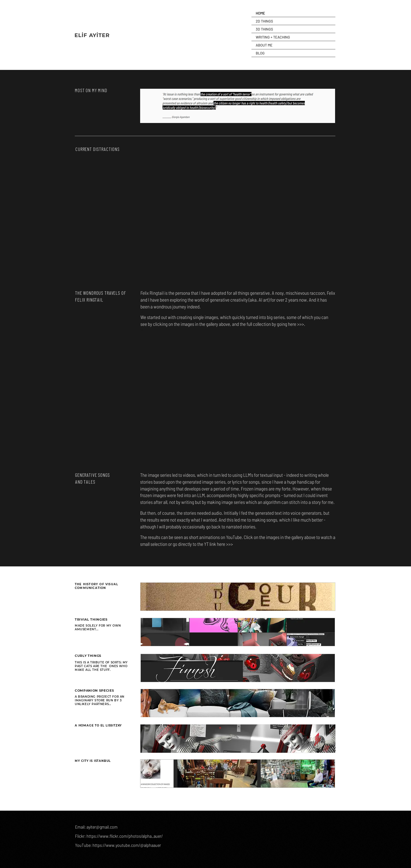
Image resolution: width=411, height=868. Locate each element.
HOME (260, 13)
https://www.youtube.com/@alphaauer (127, 845)
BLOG (260, 53)
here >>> (296, 324)
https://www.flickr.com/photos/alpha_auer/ (125, 836)
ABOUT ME (264, 45)
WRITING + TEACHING (273, 37)
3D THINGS (264, 29)
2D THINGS (264, 21)
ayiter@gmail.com (102, 827)
